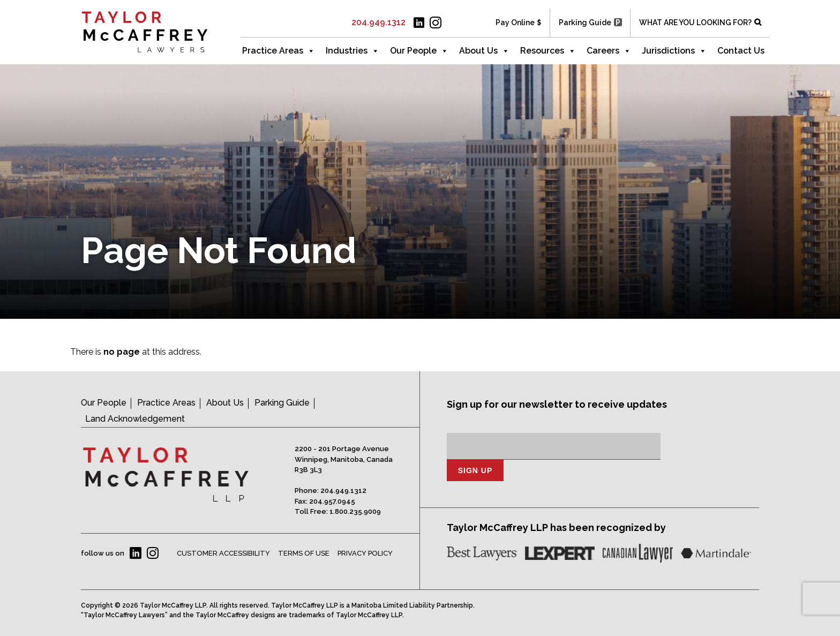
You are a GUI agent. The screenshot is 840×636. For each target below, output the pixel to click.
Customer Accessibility (223, 553)
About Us (484, 51)
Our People (419, 51)
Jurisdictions (674, 51)
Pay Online (515, 23)
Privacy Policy (365, 553)
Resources (548, 51)
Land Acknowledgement (135, 419)
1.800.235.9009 (355, 511)
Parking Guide (585, 23)
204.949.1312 (378, 22)
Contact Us (741, 51)
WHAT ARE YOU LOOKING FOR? (695, 23)
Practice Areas (279, 51)
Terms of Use (304, 553)
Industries (352, 51)
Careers (609, 51)
